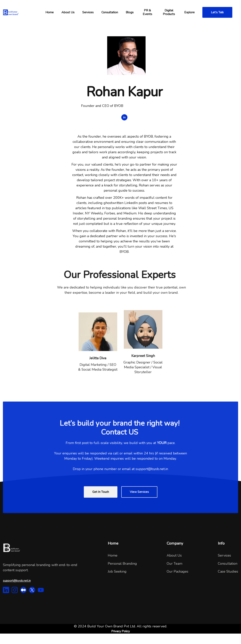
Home (113, 555)
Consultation (228, 564)
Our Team (174, 564)
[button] (50, 12)
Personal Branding (122, 564)
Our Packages (177, 571)
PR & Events (147, 12)
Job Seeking (117, 571)
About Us (174, 555)
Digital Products (169, 12)
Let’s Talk (217, 12)
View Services (139, 503)
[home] (22, 12)
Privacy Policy (120, 631)
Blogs (130, 12)
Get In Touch (101, 503)
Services (88, 12)
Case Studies (228, 571)
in (124, 117)
